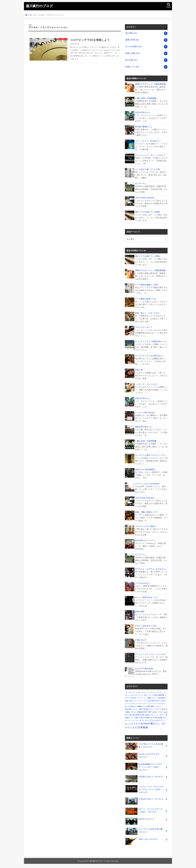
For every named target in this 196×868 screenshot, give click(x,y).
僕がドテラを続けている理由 (147, 212)
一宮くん (133, 712)
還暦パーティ (152, 698)
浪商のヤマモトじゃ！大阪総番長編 (150, 84)
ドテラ (137, 724)
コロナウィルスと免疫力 (146, 526)
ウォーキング (129, 692)
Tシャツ (140, 695)
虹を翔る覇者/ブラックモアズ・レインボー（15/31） (144, 767)
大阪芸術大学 (142, 712)
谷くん (127, 706)
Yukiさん (131, 701)
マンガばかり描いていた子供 (147, 169)
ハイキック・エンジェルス (146, 384)
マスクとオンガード (144, 327)
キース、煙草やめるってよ (146, 597)
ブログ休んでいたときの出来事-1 (144, 746)
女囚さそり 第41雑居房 (145, 469)
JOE (145, 695)
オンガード (158, 706)
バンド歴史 (134, 718)
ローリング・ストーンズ (146, 704)
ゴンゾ (163, 720)
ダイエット (145, 692)
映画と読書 (133, 53)
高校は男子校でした (144, 427)
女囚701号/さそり (143, 112)
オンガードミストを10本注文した (149, 356)
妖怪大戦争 (140, 612)
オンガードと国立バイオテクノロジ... (151, 455)
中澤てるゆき (152, 712)
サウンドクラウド (155, 709)
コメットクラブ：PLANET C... (148, 141)
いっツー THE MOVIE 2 (145, 413)
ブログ (161, 712)
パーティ (135, 709)
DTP (150, 701)
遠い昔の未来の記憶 (137, 715)
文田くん (158, 701)
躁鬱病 (140, 706)
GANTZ (140, 820)
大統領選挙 (161, 698)
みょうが (129, 724)
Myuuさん (133, 706)
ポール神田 (146, 706)
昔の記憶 (159, 718)
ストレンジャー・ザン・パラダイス (150, 155)
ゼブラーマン (141, 184)
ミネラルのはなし (143, 583)
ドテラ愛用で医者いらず (146, 299)
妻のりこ (155, 724)
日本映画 (143, 727)
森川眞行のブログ (39, 6)
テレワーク (139, 701)
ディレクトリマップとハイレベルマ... (151, 654)
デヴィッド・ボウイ (157, 715)
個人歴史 (131, 33)
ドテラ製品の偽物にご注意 (146, 285)
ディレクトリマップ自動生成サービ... (151, 341)
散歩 (147, 709)
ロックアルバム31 (152, 720)
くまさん (138, 692)
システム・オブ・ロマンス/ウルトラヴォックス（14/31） (145, 789)
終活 (163, 709)
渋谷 (135, 698)
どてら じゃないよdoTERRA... (148, 484)
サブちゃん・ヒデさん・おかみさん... (151, 569)
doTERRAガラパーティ (145, 540)
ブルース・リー (142, 698)
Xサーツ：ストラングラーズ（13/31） (144, 811)
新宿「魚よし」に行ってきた (147, 313)
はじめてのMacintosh (144, 668)
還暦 (152, 706)
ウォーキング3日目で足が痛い (145, 831)
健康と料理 (132, 40)
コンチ (145, 701)
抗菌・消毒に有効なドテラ (146, 512)
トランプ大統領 (152, 695)
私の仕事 (131, 60)
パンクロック (133, 704)
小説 (141, 718)
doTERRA (145, 724)
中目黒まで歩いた (145, 778)
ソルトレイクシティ (156, 692)
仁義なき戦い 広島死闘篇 (146, 98)
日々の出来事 (134, 47)
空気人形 (139, 370)
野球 (153, 701)
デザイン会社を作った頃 (146, 626)
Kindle (147, 715)
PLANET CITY (149, 718)
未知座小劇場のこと (144, 127)
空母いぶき (142, 840)
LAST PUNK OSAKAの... (146, 198)
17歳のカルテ (141, 640)
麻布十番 (142, 709)
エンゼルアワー (161, 704)
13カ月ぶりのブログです (142, 756)
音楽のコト (132, 67)
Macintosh (128, 709)
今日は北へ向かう (145, 800)
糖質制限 (161, 695)
